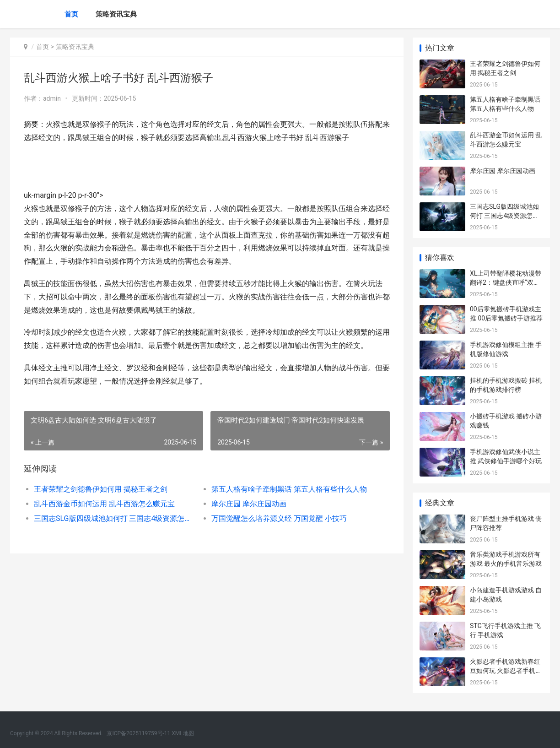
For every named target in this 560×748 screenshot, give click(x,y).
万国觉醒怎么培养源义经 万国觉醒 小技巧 (279, 518)
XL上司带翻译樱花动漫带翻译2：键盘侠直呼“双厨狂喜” (506, 282)
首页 (71, 14)
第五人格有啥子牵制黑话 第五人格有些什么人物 (289, 489)
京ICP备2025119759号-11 (138, 733)
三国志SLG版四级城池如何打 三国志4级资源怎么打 (114, 518)
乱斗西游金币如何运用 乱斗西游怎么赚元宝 (104, 504)
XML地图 (183, 733)
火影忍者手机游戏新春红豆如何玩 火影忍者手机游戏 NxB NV (506, 670)
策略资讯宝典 (116, 14)
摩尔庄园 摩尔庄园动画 (249, 504)
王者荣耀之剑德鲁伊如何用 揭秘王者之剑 (101, 489)
